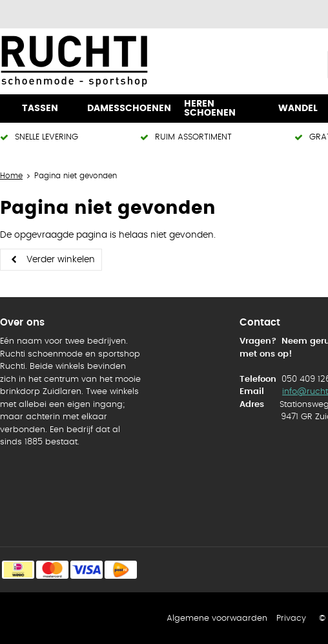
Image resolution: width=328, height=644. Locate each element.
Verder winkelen (61, 260)
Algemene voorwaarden (217, 618)
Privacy (291, 618)
